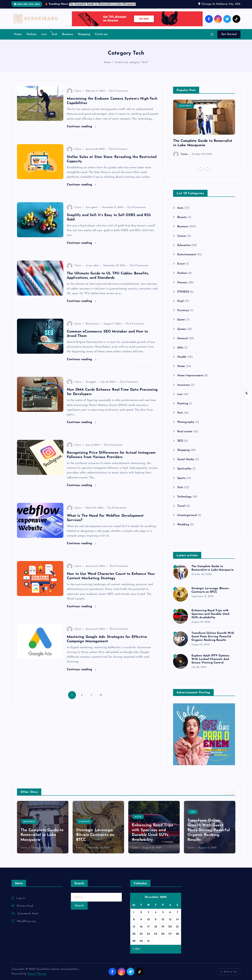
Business (68, 34)
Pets (180, 413)
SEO (180, 441)
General (183, 338)
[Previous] (201, 168)
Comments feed (28, 914)
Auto (180, 208)
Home (18, 34)
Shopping (84, 34)
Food (181, 301)
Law (44, 34)
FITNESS (183, 292)
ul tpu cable (92, 266)
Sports (181, 478)
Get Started (229, 34)
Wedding (183, 525)
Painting (183, 404)
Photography (186, 422)
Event (181, 264)
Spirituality (184, 469)
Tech (55, 34)
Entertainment (187, 255)
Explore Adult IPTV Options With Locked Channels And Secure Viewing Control (210, 659)
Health (182, 357)
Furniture (183, 310)
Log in (21, 898)
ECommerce (92, 324)
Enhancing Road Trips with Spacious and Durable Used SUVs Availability (210, 614)
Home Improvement (190, 376)
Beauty (182, 217)
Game (181, 320)
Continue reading (82, 127)
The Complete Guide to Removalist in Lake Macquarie (42, 835)
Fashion (32, 34)
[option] (204, 128)
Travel (181, 506)
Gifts (180, 348)
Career (182, 236)
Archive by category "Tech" (132, 62)
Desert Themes (37, 974)
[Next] (207, 168)
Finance (182, 283)
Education (184, 245)
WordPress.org (26, 921)
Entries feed (25, 906)
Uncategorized (187, 515)
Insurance (184, 385)
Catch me (101, 34)
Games (182, 329)
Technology (185, 497)
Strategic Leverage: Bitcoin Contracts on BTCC (95, 835)
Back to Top (229, 972)
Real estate (185, 432)
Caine (74, 91)
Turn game (92, 207)
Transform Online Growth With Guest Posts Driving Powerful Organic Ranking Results (213, 637)
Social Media (186, 459)
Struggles (91, 382)
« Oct (136, 949)
